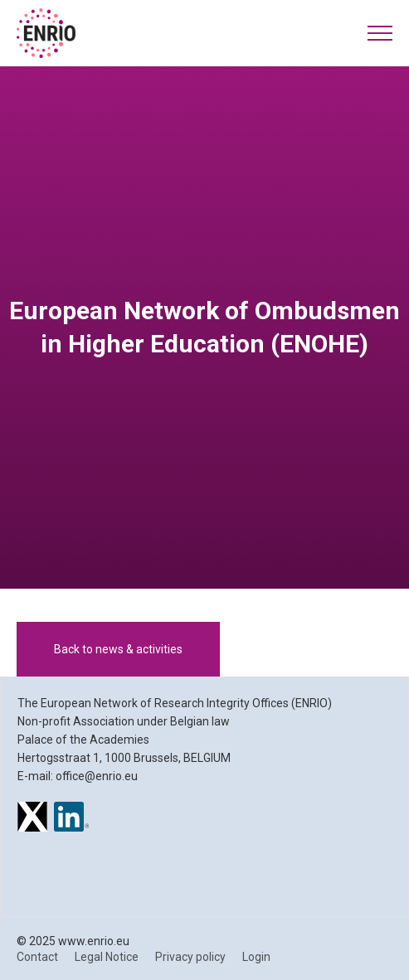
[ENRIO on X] (32, 819)
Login (256, 957)
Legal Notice (107, 957)
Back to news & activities (118, 649)
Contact (37, 957)
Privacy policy (190, 957)
